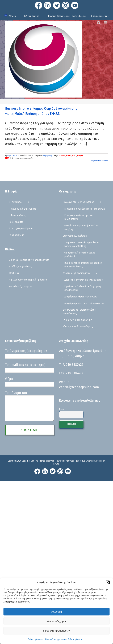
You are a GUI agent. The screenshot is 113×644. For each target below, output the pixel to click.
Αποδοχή (56, 612)
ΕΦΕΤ (74, 156)
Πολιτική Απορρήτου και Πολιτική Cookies (64, 639)
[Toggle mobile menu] (106, 23)
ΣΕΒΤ (7, 158)
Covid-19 (62, 156)
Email (62, 409)
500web (71, 461)
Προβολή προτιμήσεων (56, 631)
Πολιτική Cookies (36, 639)
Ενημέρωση (47, 156)
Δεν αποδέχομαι (56, 621)
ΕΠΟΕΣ (69, 156)
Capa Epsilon (12, 156)
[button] (108, 582)
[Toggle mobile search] (99, 23)
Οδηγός (80, 156)
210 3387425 (75, 365)
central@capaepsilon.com (79, 387)
